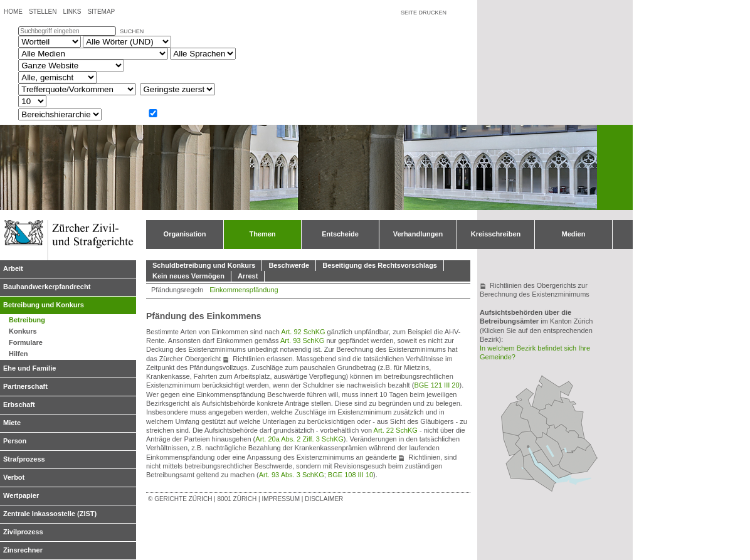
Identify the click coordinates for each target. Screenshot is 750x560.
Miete (12, 423)
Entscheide (340, 234)
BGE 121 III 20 (436, 385)
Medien (574, 234)
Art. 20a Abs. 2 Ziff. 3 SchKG (299, 439)
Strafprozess (24, 459)
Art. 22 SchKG (396, 430)
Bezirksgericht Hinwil (578, 459)
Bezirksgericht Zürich (528, 443)
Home (13, 12)
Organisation (185, 234)
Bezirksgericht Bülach (533, 413)
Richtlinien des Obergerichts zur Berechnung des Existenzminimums (535, 290)
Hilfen (18, 354)
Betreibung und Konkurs (44, 305)
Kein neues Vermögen (188, 276)
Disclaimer (324, 499)
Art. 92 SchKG (303, 332)
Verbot (14, 477)
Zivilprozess (23, 532)
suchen (132, 31)
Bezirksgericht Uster (549, 449)
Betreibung (27, 320)
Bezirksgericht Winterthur (562, 418)
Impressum (281, 499)
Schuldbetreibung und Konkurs (204, 265)
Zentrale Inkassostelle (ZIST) (50, 514)
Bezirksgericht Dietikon (512, 444)
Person (15, 441)
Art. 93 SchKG (302, 341)
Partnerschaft (25, 386)
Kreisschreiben (496, 234)
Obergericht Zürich (528, 447)
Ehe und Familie (29, 368)
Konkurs (23, 331)
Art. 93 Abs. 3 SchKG (292, 475)
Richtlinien (249, 359)
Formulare (26, 342)
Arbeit (13, 268)
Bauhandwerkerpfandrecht (47, 287)
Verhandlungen (418, 234)
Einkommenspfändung (244, 290)
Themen (262, 234)
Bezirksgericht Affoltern (520, 464)
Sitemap (101, 12)
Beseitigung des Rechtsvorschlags (380, 265)
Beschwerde (289, 265)
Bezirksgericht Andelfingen (553, 393)
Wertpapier (21, 495)
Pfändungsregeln (177, 290)
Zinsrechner (23, 550)
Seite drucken (424, 13)
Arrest (248, 276)
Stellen (43, 12)
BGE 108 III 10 (351, 475)
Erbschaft (19, 404)
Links (72, 12)
